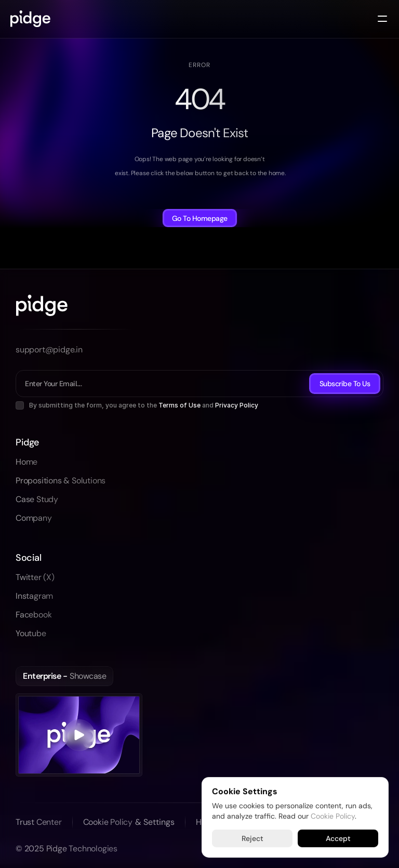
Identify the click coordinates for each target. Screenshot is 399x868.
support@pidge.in (49, 350)
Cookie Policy (333, 816)
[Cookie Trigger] (155, 822)
